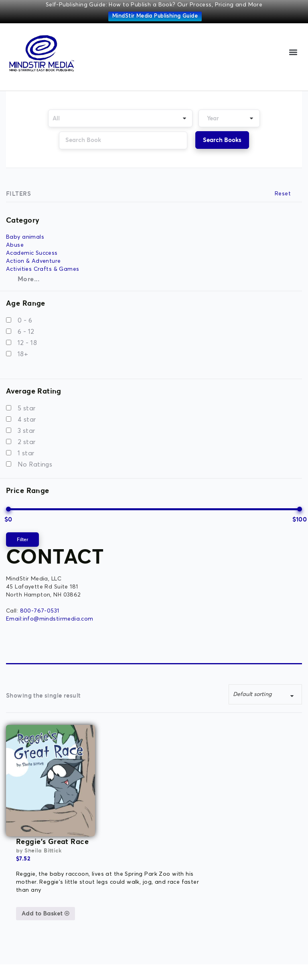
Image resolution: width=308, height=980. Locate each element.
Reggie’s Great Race (141, 730)
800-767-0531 (40, 611)
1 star (26, 453)
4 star (27, 420)
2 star (27, 442)
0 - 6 (25, 321)
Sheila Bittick (132, 739)
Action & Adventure (33, 261)
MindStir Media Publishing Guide (155, 16)
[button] (293, 52)
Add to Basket (134, 802)
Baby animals (25, 237)
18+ (23, 354)
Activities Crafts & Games (43, 269)
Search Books (222, 140)
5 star (27, 408)
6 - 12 (26, 332)
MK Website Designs (207, 966)
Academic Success (32, 253)
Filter (22, 539)
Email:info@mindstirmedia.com (50, 619)
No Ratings (35, 465)
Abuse (15, 245)
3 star (26, 431)
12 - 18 (27, 343)
